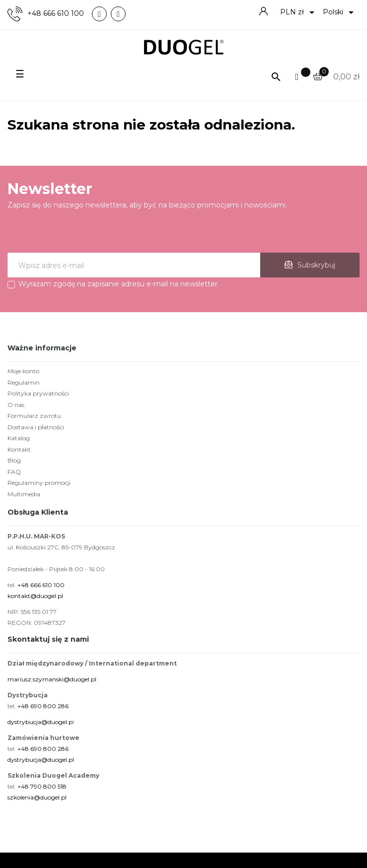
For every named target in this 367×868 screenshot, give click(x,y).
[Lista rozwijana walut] (299, 12)
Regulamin (24, 382)
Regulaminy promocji (39, 483)
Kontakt (19, 449)
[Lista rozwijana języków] (340, 12)
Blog (14, 460)
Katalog (19, 438)
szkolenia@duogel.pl (37, 797)
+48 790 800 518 (42, 786)
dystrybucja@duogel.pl (41, 760)
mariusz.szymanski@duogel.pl (52, 679)
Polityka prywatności (38, 393)
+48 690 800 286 (43, 706)
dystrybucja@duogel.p (40, 722)
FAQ (14, 472)
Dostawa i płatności (36, 427)
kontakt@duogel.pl (35, 596)
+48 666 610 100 (56, 14)
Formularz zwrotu (34, 416)
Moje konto (23, 371)
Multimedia (24, 494)
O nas (16, 405)
